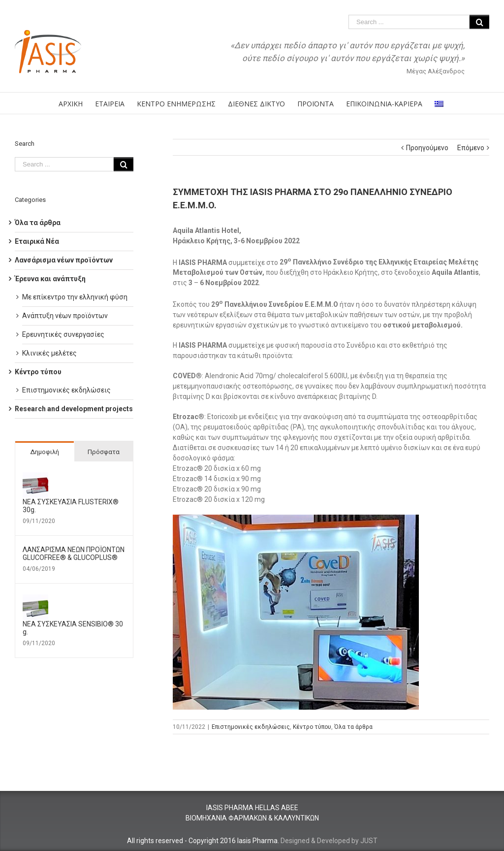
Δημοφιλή (45, 452)
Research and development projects (74, 409)
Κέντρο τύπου (312, 727)
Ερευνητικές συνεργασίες (63, 334)
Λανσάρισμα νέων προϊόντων (64, 260)
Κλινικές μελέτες (49, 353)
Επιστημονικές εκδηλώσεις (251, 727)
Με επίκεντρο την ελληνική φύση (75, 297)
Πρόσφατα (104, 452)
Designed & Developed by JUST (329, 841)
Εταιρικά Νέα (37, 241)
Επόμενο (471, 148)
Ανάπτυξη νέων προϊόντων (65, 316)
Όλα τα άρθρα (353, 727)
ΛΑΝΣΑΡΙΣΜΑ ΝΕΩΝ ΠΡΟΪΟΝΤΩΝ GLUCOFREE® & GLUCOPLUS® (74, 554)
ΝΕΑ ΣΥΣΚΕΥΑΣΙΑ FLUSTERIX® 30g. (71, 506)
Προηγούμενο (427, 148)
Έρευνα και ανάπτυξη (50, 279)
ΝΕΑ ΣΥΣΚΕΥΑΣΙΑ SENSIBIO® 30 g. (73, 628)
